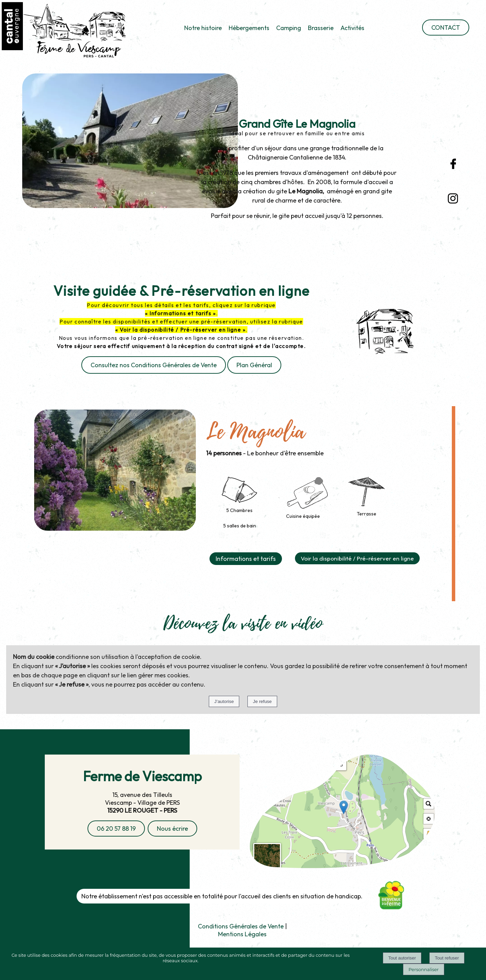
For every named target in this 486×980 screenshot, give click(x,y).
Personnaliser (423, 969)
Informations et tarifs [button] (246, 559)
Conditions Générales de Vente (241, 926)
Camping (289, 28)
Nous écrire (172, 829)
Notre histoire (203, 28)
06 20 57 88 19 (116, 829)
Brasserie (321, 28)
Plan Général (254, 365)
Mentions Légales (242, 934)
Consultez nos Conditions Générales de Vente (154, 365)
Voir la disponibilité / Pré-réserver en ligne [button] (357, 558)
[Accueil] (67, 32)
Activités (352, 28)
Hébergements (249, 28)
